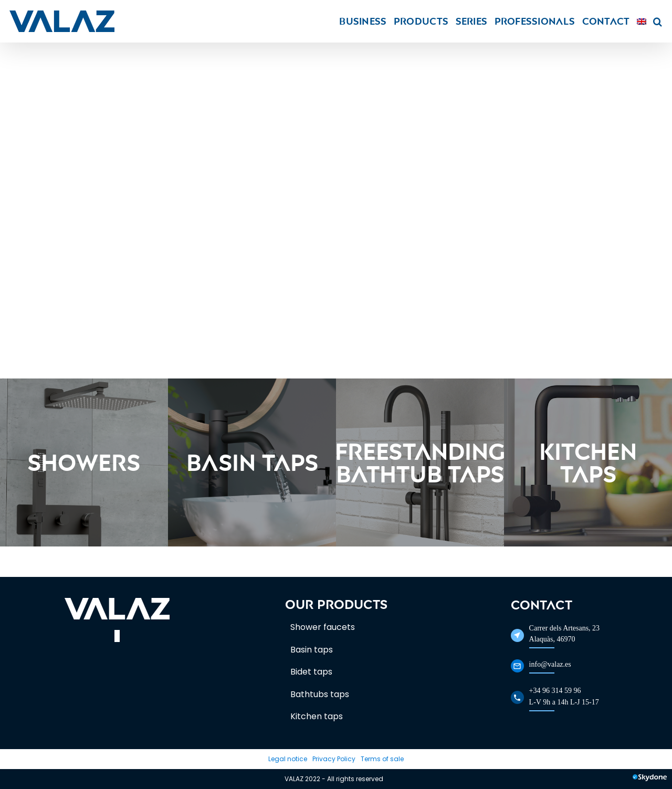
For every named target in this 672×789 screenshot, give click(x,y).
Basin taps (312, 650)
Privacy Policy (334, 759)
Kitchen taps (317, 716)
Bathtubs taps (320, 694)
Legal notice (288, 759)
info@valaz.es (550, 664)
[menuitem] (642, 21)
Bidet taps (311, 672)
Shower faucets (323, 627)
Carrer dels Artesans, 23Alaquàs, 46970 (565, 634)
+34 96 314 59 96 (555, 691)
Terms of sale (382, 759)
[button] (658, 21)
